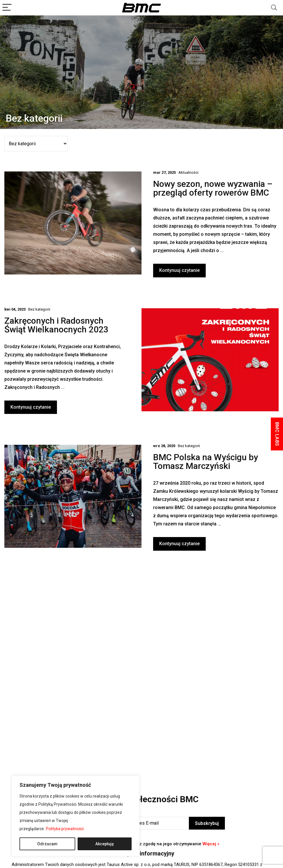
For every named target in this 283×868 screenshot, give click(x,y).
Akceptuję (105, 844)
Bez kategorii (39, 309)
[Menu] (7, 8)
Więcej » (211, 844)
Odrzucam (47, 844)
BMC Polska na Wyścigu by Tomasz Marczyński (206, 462)
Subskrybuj (207, 823)
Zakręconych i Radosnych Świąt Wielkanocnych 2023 (56, 325)
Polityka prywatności (65, 829)
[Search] (274, 8)
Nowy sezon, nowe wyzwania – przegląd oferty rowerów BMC (213, 188)
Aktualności (188, 172)
